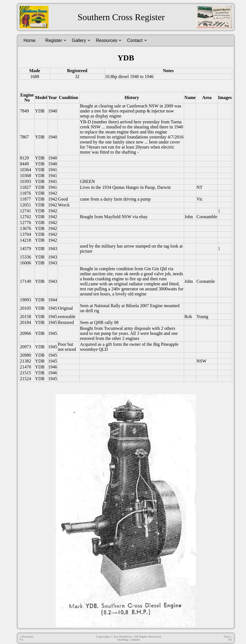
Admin (135, 640)
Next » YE (228, 638)
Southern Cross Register (121, 17)
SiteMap (123, 640)
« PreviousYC (26, 638)
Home (30, 40)
